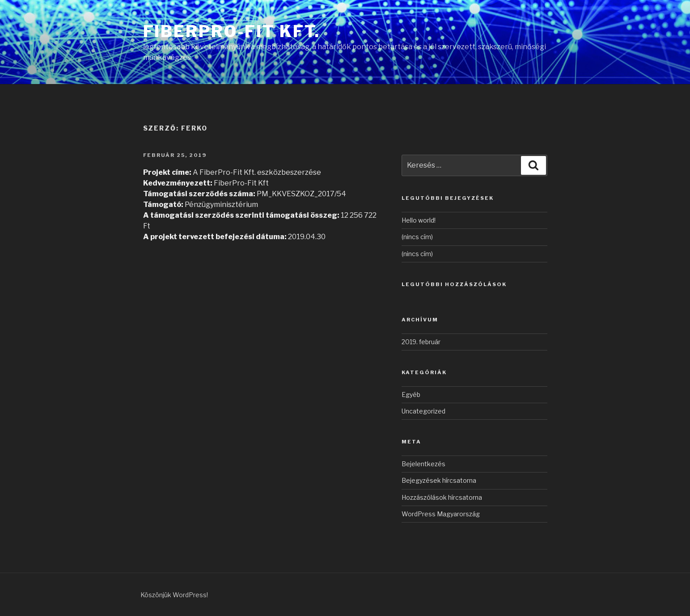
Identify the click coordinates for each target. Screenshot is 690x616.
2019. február (421, 342)
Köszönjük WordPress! (174, 595)
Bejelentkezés (423, 464)
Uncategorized (423, 411)
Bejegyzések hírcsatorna (439, 480)
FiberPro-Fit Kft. (232, 31)
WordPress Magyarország (441, 514)
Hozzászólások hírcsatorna (442, 497)
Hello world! (419, 220)
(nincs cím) (417, 237)
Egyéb (411, 394)
